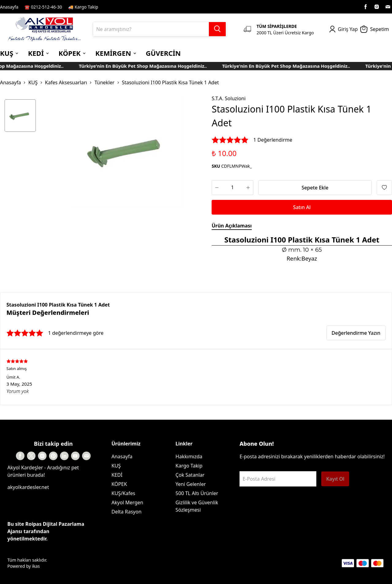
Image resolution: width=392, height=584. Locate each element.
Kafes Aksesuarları (66, 82)
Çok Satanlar (190, 475)
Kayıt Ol (335, 479)
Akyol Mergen (127, 502)
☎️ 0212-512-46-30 (43, 7)
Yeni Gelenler (191, 484)
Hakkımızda (189, 456)
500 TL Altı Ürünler (197, 493)
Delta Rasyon (126, 512)
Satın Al (302, 207)
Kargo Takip (189, 466)
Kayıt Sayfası (117, 7)
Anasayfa (9, 7)
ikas (36, 566)
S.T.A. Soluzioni (229, 98)
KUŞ (33, 82)
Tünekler (104, 82)
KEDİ (117, 475)
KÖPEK (119, 484)
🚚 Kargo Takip (83, 7)
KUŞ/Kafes (123, 493)
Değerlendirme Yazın (356, 333)
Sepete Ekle (315, 188)
